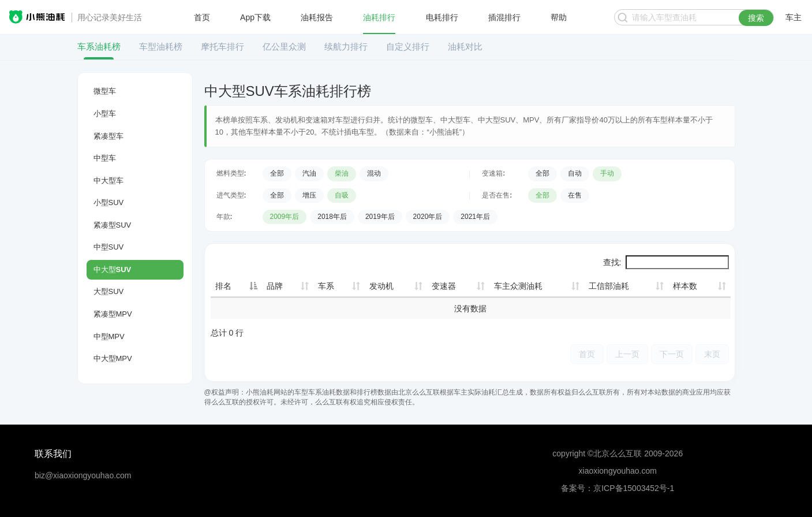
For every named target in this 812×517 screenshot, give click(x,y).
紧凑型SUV (113, 225)
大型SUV (109, 291)
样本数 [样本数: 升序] (685, 286)
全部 (277, 173)
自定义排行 (408, 47)
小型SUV (109, 202)
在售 (575, 195)
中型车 (105, 158)
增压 (309, 195)
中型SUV (109, 247)
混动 (374, 173)
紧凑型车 (108, 136)
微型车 (105, 91)
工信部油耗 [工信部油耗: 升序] (609, 286)
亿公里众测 (284, 47)
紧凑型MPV (113, 314)
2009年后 (285, 217)
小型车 (105, 114)
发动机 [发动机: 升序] (381, 286)
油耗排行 (379, 17)
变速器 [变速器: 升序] (444, 286)
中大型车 (108, 181)
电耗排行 (442, 17)
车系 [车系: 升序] (326, 286)
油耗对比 (465, 47)
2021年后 (475, 217)
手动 (607, 173)
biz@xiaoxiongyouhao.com (83, 475)
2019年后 (380, 217)
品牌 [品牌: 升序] (275, 286)
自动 (575, 173)
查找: (666, 262)
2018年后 (332, 217)
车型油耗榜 (161, 47)
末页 (712, 354)
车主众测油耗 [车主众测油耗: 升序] (518, 286)
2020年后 (428, 217)
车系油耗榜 (99, 47)
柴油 (342, 173)
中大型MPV (113, 358)
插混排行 (504, 17)
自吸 (342, 195)
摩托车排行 (222, 47)
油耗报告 (317, 17)
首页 (202, 17)
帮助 (559, 17)
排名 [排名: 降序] (223, 286)
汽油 (309, 173)
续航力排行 (346, 47)
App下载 (255, 17)
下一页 (672, 354)
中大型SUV (113, 269)
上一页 (627, 354)
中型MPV (109, 336)
